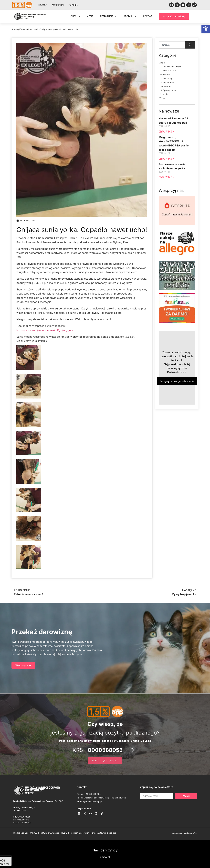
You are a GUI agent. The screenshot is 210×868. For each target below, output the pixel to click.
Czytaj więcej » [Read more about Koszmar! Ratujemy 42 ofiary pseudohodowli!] (166, 132)
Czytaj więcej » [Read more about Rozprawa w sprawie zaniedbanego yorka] (166, 177)
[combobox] (172, 45)
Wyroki (163, 98)
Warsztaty (168, 78)
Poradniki (73, 5)
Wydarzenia (169, 82)
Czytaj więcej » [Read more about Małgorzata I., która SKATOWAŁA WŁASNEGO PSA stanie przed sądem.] (166, 159)
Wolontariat (58, 5)
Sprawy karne (169, 90)
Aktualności (32, 29)
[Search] (190, 45)
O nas (76, 16)
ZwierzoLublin (170, 71)
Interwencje (108, 16)
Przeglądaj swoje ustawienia (177, 381)
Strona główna (18, 29)
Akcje (90, 16)
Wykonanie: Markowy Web (184, 833)
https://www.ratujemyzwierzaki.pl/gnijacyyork (45, 330)
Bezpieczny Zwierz (172, 67)
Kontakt (148, 16)
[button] (206, 29)
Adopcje (130, 16)
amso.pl (105, 857)
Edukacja (43, 5)
